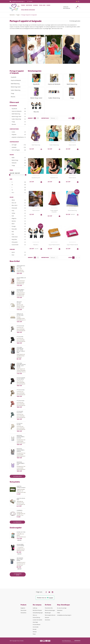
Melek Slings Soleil (16, 87)
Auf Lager (19, 145)
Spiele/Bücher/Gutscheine (28, 10)
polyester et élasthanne (19, 137)
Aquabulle (14, 77)
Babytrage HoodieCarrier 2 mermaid (21, 450)
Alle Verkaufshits (17, 522)
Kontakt (30, 2)
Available (19, 147)
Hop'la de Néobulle (16, 80)
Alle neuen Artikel (18, 476)
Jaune (19, 252)
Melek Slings (19, 160)
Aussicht (30, 118)
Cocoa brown (19, 245)
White (19, 200)
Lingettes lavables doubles (21, 487)
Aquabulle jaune (36, 178)
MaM (19, 158)
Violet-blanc (19, 237)
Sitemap (35, 632)
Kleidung (36, 5)
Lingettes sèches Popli (21, 499)
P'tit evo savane (21, 390)
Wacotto (13, 97)
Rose (19, 255)
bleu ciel (19, 203)
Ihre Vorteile (36, 627)
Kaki (19, 216)
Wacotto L (36, 245)
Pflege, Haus (42, 5)
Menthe (19, 221)
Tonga (12, 93)
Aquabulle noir (54, 178)
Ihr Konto (48, 605)
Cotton (19, 132)
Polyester (19, 135)
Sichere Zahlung (36, 617)
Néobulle (19, 163)
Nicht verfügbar (19, 150)
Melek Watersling (72, 210)
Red (19, 232)
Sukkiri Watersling (16, 90)
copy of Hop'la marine (54, 245)
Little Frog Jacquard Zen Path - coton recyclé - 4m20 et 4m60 (21, 350)
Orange (19, 226)
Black (19, 224)
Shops (34, 634)
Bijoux (48, 5)
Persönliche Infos (49, 608)
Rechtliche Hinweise (37, 610)
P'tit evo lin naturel (20, 424)
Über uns (35, 615)
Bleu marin (19, 205)
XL (19, 190)
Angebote (23, 608)
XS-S (19, 193)
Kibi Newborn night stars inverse (20, 559)
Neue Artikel (23, 610)
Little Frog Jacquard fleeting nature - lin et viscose (21, 365)
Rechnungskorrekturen (50, 615)
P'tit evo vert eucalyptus (20, 412)
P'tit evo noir (20, 337)
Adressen (47, 617)
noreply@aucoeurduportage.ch (17, 2)
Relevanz (54, 118)
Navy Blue (19, 239)
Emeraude (19, 208)
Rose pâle (19, 229)
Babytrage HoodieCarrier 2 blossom (21, 437)
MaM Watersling (15, 84)
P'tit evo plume (20, 326)
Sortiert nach (45, 118)
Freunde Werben (37, 625)
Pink (19, 234)
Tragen (23, 5)
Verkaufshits (23, 613)
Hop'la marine (72, 145)
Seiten (70, 118)
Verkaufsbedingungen (38, 613)
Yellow (19, 213)
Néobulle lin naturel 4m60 (20, 314)
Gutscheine (47, 620)
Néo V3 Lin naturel (19, 302)
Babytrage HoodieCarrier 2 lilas (21, 463)
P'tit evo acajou (21, 401)
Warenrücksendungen (50, 610)
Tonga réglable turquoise (54, 211)
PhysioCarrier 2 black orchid (20, 290)
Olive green (19, 242)
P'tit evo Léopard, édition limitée (21, 378)
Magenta (19, 218)
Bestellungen (48, 613)
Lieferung (35, 608)
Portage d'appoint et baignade (17, 72)
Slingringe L (20, 510)
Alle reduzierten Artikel (18, 574)
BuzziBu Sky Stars (21, 532)
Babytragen (29, 5)
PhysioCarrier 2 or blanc (21, 278)
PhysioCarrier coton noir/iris (20, 545)
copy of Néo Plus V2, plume (21, 266)
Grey (19, 211)
